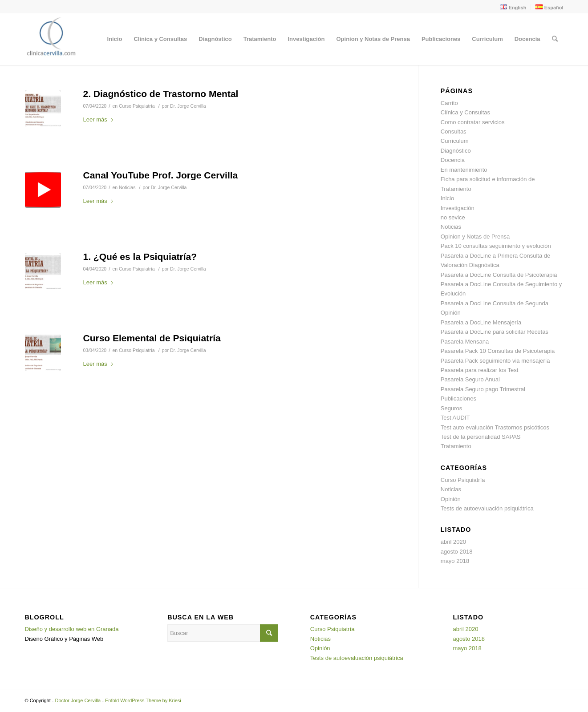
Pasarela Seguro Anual (470, 379)
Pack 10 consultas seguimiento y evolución (496, 246)
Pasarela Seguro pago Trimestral (483, 389)
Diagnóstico (456, 151)
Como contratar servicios (473, 122)
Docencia (453, 160)
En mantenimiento (464, 170)
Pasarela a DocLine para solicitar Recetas (495, 332)
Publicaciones (458, 398)
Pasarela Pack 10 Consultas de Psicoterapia (498, 351)
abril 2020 (453, 542)
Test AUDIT (455, 418)
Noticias (127, 187)
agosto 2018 (457, 552)
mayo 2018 (455, 561)
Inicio (447, 198)
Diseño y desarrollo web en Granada (72, 629)
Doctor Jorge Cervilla (78, 700)
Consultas (454, 131)
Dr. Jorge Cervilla (188, 106)
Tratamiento (456, 446)
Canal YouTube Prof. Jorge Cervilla (161, 175)
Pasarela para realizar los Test (480, 370)
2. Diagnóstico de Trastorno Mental (161, 94)
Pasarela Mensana (465, 342)
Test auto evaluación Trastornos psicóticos (495, 427)
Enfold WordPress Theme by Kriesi (143, 700)
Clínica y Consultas (465, 112)
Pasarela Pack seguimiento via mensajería (495, 361)
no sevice (453, 217)
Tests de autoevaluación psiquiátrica (487, 508)
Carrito (449, 103)
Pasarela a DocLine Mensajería (481, 322)
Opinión (451, 499)
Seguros (451, 408)
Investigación (458, 208)
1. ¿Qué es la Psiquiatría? (140, 257)
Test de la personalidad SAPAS (481, 437)
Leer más (100, 119)
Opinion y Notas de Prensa (475, 237)
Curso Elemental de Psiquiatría (152, 338)
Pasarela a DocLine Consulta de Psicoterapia (499, 275)
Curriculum (455, 141)
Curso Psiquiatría (137, 106)
